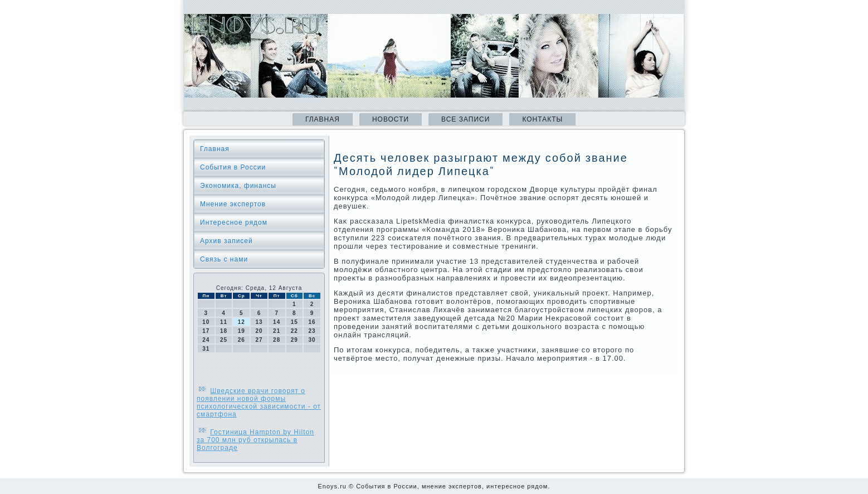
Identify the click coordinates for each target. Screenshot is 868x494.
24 (206, 340)
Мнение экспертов (233, 204)
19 (242, 331)
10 (206, 322)
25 (224, 340)
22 (294, 331)
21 (277, 331)
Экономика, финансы (238, 186)
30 (312, 340)
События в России (233, 167)
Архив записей (226, 241)
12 (242, 322)
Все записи (465, 119)
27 (259, 340)
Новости (391, 119)
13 (259, 322)
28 (277, 340)
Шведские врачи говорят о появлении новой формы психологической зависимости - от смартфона (259, 403)
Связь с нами (224, 259)
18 (224, 331)
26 (242, 340)
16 (312, 322)
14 (277, 322)
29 (294, 340)
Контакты (542, 119)
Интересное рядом (234, 222)
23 (312, 331)
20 (259, 331)
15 (294, 322)
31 (206, 349)
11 (224, 322)
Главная (323, 119)
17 (206, 331)
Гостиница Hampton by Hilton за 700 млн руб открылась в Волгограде (255, 440)
